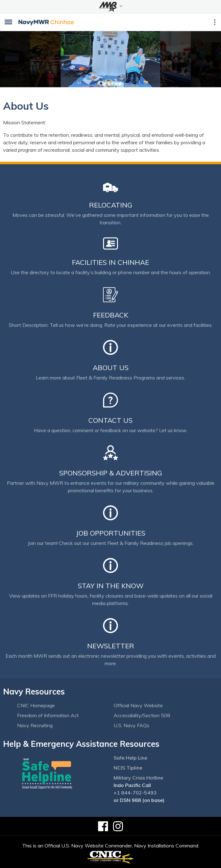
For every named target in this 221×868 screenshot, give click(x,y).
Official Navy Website (138, 705)
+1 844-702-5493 (135, 793)
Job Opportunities (111, 533)
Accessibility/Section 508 (142, 715)
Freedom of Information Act (48, 715)
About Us (111, 368)
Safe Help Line (130, 758)
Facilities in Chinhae (110, 262)
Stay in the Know (111, 586)
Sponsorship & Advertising (111, 473)
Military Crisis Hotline (138, 778)
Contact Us (110, 420)
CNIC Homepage (36, 705)
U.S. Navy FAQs (132, 725)
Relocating (111, 205)
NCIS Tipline (128, 768)
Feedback (111, 315)
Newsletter (111, 646)
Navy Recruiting (35, 725)
